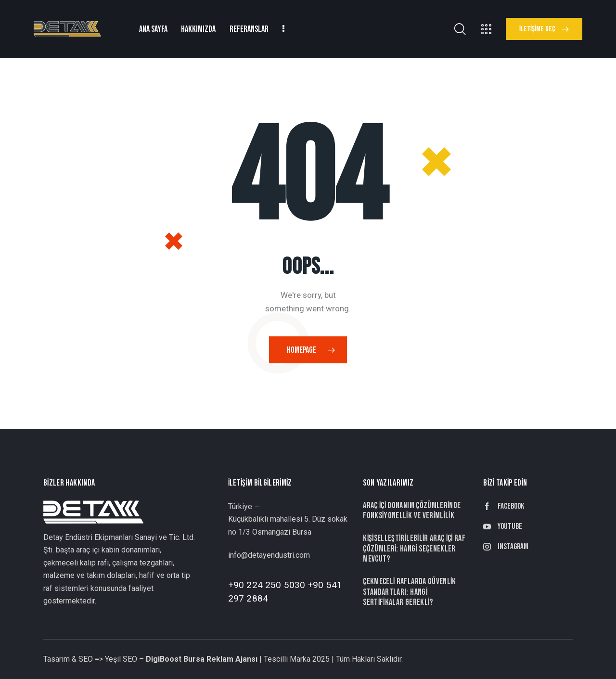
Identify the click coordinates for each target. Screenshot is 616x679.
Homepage (302, 350)
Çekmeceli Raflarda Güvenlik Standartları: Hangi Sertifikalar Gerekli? (409, 592)
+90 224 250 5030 (267, 585)
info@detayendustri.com (269, 555)
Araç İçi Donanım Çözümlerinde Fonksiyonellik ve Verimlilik (412, 511)
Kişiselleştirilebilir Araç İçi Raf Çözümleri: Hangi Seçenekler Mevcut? (414, 549)
